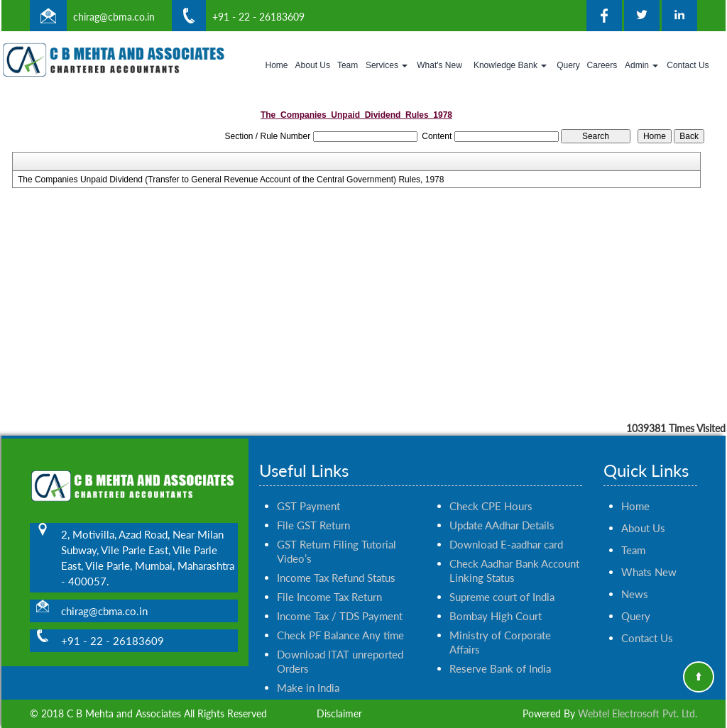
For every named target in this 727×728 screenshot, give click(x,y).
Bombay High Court (496, 600)
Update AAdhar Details (502, 509)
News (635, 578)
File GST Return (313, 509)
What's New (439, 65)
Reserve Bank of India (500, 652)
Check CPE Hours (491, 490)
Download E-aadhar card (506, 528)
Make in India (308, 671)
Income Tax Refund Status (336, 561)
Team (348, 65)
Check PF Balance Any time (340, 619)
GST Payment (308, 490)
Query (568, 65)
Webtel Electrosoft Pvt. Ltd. (638, 713)
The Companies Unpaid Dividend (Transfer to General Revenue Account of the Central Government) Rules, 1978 (231, 180)
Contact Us (688, 65)
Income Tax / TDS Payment (340, 600)
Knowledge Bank (510, 65)
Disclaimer (339, 713)
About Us (313, 65)
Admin (641, 65)
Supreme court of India (502, 580)
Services (387, 65)
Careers (602, 65)
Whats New (649, 556)
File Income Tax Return (329, 580)
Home (276, 65)
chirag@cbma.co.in (114, 17)
